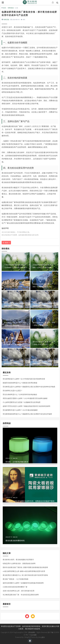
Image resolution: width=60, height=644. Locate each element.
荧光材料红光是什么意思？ (13, 391)
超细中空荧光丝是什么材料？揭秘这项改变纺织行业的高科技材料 (27, 406)
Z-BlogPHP (27, 637)
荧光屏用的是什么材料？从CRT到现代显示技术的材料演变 (24, 379)
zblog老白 (41, 637)
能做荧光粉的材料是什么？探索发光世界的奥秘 (20, 383)
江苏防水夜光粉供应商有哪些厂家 (15, 587)
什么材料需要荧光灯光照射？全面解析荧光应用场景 (22, 402)
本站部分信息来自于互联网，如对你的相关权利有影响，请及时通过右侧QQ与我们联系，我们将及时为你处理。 (30, 627)
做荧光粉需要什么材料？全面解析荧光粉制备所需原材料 (23, 583)
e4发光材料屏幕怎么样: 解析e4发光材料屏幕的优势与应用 (24, 571)
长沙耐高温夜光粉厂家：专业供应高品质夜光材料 (21, 595)
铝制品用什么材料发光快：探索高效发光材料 (19, 563)
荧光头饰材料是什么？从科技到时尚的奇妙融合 (20, 394)
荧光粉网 (30, 2)
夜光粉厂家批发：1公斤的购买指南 (16, 579)
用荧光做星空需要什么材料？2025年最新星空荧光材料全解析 (25, 398)
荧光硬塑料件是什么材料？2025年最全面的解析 (20, 410)
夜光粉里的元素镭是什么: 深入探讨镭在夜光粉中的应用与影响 (25, 575)
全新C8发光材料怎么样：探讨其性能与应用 (18, 591)
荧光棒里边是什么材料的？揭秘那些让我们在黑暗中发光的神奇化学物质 (29, 387)
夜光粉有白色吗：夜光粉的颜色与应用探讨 (18, 560)
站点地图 (33, 635)
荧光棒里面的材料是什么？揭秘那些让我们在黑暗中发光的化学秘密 (27, 414)
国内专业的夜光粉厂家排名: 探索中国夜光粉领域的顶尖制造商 (25, 567)
